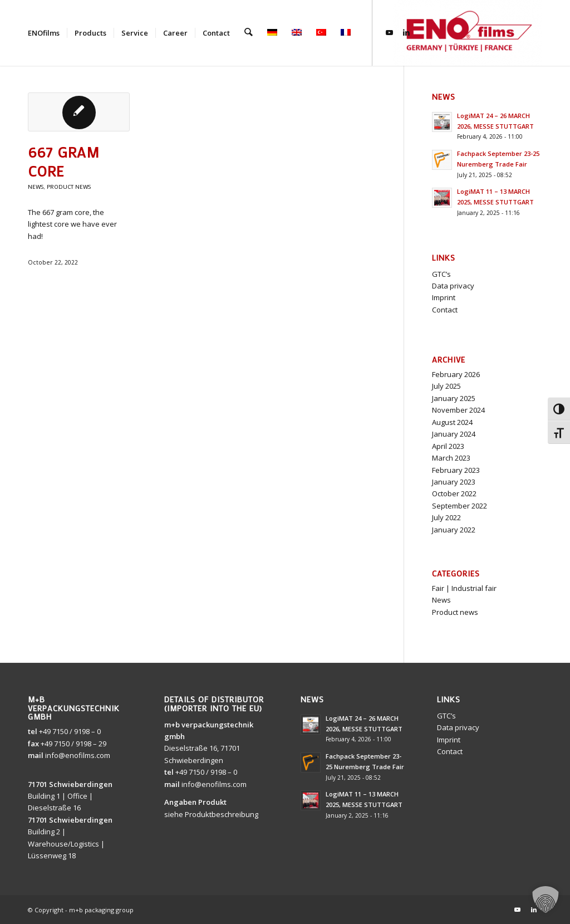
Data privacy (453, 286)
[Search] (248, 33)
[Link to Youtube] (389, 32)
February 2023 (456, 470)
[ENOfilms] (468, 33)
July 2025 (446, 386)
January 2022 (454, 530)
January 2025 (454, 398)
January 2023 (454, 482)
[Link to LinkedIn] (405, 32)
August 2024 (452, 422)
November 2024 (458, 410)
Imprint (444, 297)
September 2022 (460, 506)
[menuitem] (44, 33)
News (36, 187)
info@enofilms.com (78, 755)
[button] (546, 899)
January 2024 (454, 434)
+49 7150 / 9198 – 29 (73, 744)
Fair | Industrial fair (464, 588)
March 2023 (451, 458)
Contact (445, 310)
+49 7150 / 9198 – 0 (70, 731)
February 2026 (456, 374)
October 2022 (454, 493)
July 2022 (446, 517)
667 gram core (64, 162)
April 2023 (448, 446)
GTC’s (441, 274)
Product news (69, 187)
